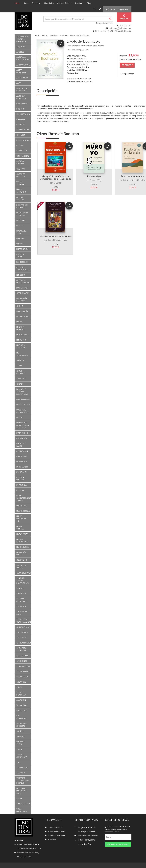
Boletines (79, 3)
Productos (36, 3)
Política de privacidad (55, 835)
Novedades (49, 3)
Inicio (18, 3)
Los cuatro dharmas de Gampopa (55, 236)
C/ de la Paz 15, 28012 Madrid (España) (113, 31)
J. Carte (57, 183)
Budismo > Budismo (59, 35)
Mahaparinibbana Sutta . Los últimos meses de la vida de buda (55, 177)
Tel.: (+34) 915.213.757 (86, 827)
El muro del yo (94, 176)
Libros (25, 3)
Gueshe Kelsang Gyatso (78, 50)
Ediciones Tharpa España (86, 61)
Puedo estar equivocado (133, 176)
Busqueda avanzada (105, 23)
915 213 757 (126, 26)
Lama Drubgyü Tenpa (57, 240)
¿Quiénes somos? (53, 827)
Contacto (50, 839)
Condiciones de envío (55, 831)
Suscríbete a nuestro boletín (118, 844)
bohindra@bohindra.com (120, 28)
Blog (89, 3)
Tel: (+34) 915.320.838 (86, 831)
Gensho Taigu (96, 180)
